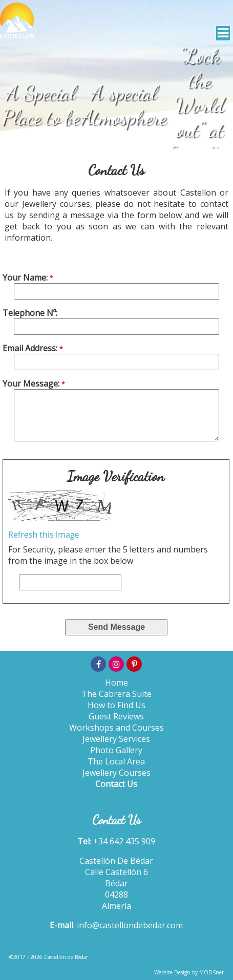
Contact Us (116, 784)
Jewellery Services (116, 739)
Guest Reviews (116, 716)
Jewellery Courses (116, 773)
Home (116, 683)
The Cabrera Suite (116, 694)
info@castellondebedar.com (130, 925)
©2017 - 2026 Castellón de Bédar (49, 957)
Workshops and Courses (116, 728)
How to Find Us (116, 705)
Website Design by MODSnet (189, 972)
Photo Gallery (116, 750)
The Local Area (116, 761)
